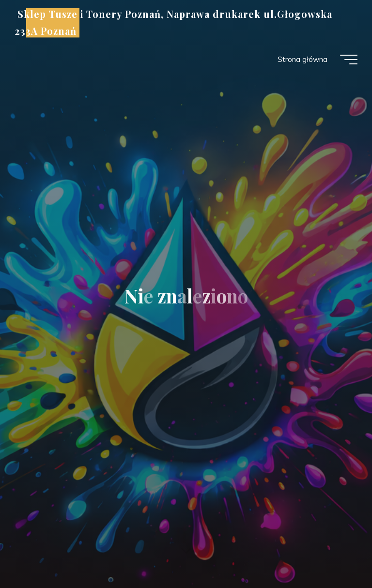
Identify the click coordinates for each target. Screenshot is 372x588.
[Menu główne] (349, 60)
